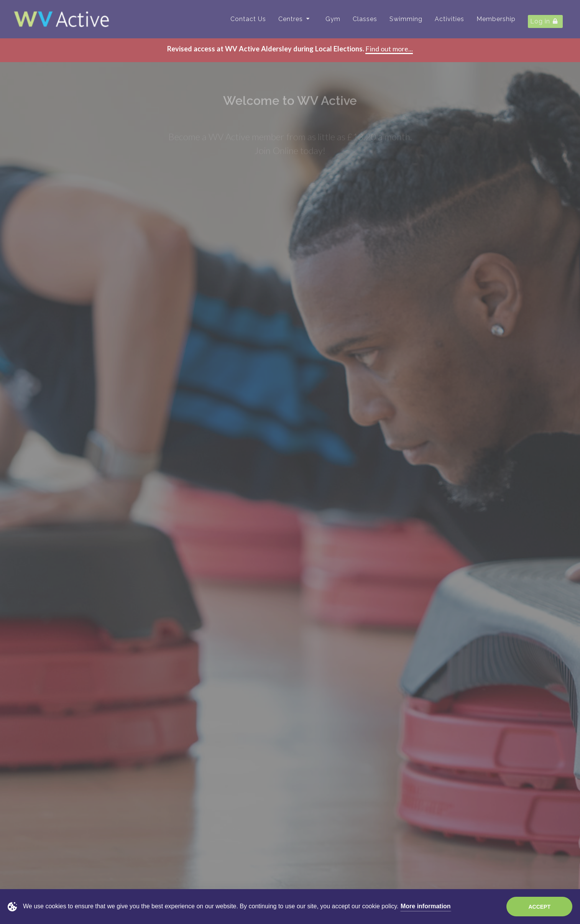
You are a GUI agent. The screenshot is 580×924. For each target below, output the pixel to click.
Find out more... (389, 49)
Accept (539, 907)
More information (426, 906)
